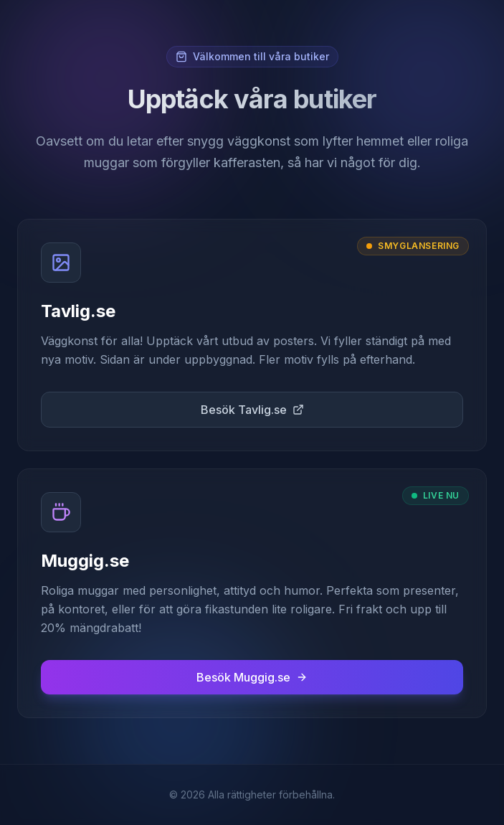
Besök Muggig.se (252, 677)
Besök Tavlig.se (252, 410)
